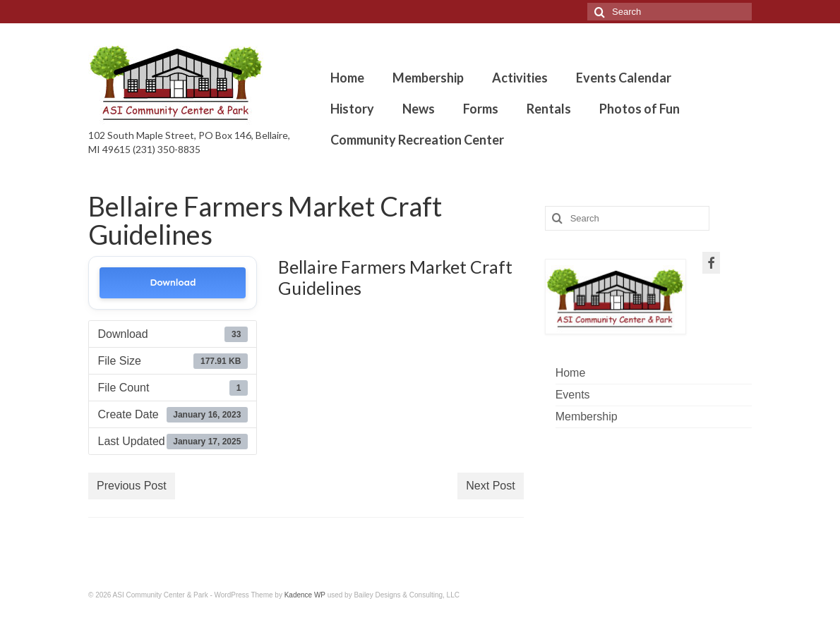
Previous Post (132, 486)
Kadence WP (305, 595)
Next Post (490, 486)
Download (173, 282)
